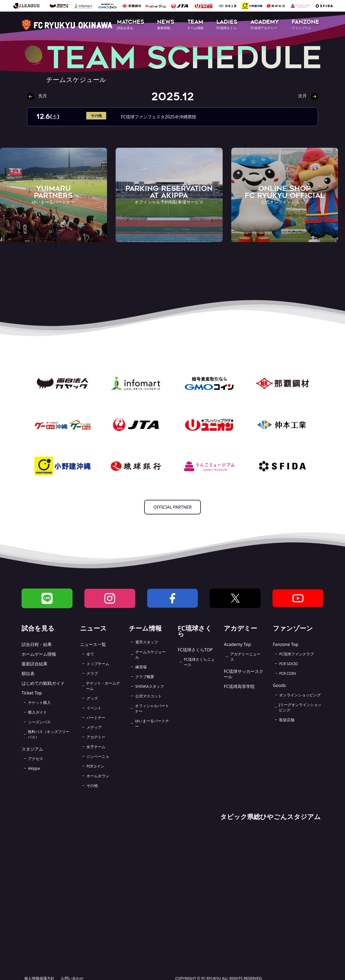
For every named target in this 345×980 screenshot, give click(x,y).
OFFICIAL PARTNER (172, 507)
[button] (131, 25)
